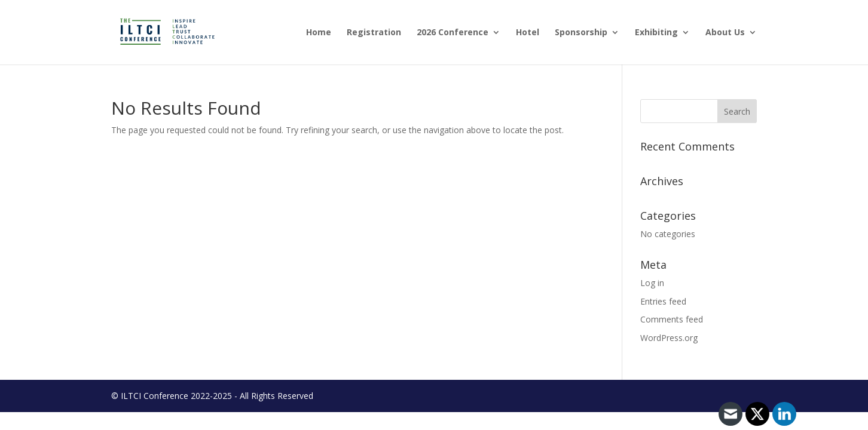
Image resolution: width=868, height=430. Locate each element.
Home (319, 33)
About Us (725, 33)
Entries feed (663, 301)
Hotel (528, 33)
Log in (652, 283)
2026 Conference (453, 33)
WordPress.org (669, 338)
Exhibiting (656, 33)
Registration (374, 33)
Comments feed (672, 319)
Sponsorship (581, 33)
